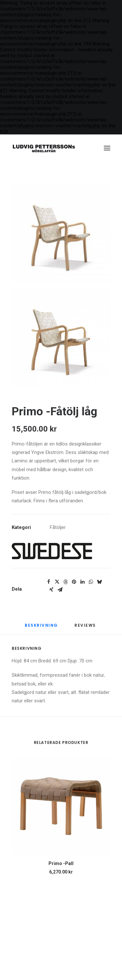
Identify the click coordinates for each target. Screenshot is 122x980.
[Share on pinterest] (74, 582)
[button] (107, 148)
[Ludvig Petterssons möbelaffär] (44, 148)
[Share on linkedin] (82, 582)
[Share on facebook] (48, 582)
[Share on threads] (65, 582)
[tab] (86, 628)
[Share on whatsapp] (91, 582)
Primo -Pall (61, 863)
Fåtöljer (58, 527)
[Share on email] (60, 590)
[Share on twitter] (57, 582)
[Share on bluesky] (99, 582)
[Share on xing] (51, 590)
